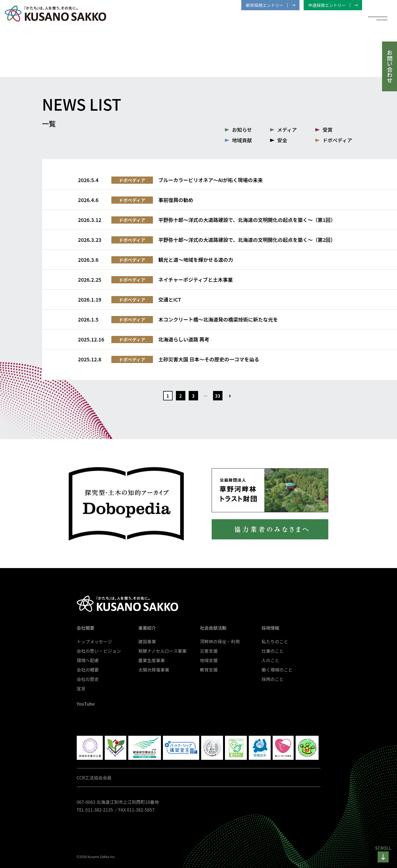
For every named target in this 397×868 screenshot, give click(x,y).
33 (218, 396)
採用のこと (273, 679)
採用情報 (270, 628)
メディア (287, 129)
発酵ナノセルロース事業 (162, 651)
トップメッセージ (94, 641)
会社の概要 (88, 670)
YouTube (86, 704)
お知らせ (242, 129)
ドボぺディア (337, 140)
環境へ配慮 (88, 660)
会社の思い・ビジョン (99, 651)
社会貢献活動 (213, 628)
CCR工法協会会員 (94, 778)
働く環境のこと (277, 670)
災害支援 (209, 651)
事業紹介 (147, 628)
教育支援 (209, 670)
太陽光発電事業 (154, 670)
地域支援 (209, 660)
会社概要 (86, 628)
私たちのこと (275, 641)
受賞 (327, 129)
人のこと (270, 660)
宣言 (81, 688)
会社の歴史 (88, 679)
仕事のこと (273, 651)
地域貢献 (242, 140)
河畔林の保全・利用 (220, 641)
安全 (282, 140)
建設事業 (147, 641)
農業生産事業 (152, 660)
